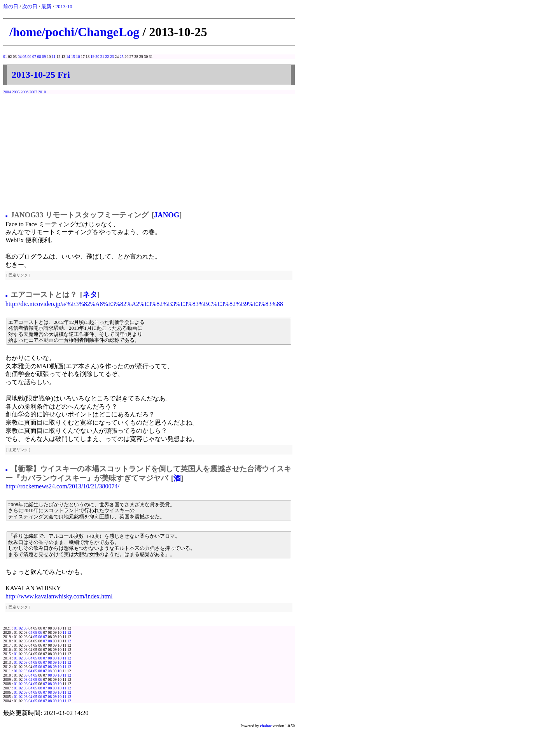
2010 (42, 92)
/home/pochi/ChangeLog (74, 32)
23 (112, 57)
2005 (16, 92)
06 (30, 57)
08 (39, 57)
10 (59, 658)
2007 (33, 92)
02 (21, 628)
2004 (7, 92)
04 (20, 57)
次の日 (30, 6)
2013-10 (64, 6)
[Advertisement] (149, 150)
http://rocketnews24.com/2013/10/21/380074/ (62, 486)
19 (93, 57)
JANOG (167, 215)
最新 (46, 6)
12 (69, 632)
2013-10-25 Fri (41, 75)
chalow (266, 726)
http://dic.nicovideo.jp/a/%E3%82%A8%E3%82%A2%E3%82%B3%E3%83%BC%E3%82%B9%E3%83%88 (144, 304)
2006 (24, 92)
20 (97, 57)
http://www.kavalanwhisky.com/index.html (59, 596)
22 (107, 57)
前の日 (11, 6)
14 (68, 57)
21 (102, 57)
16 (78, 57)
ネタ (90, 295)
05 (24, 57)
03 (26, 628)
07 (34, 57)
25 (122, 57)
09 (44, 57)
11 (54, 57)
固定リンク (18, 275)
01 (5, 57)
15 (73, 57)
